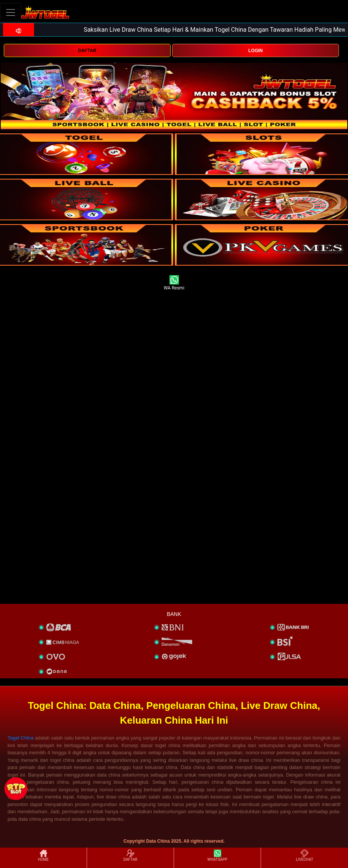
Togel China (21, 738)
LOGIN (255, 51)
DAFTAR (87, 51)
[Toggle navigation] (11, 12)
